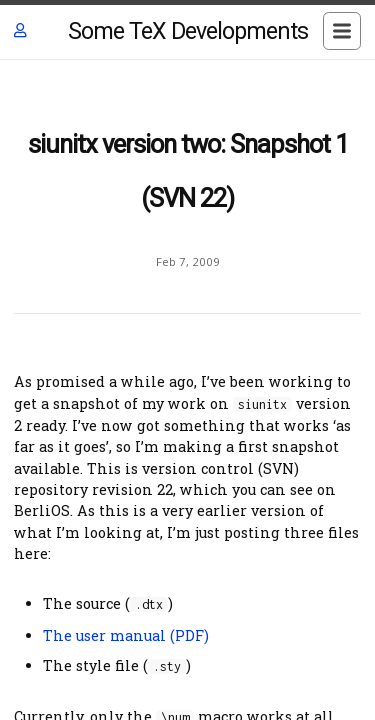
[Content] (187, 390)
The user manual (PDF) (126, 635)
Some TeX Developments (188, 31)
